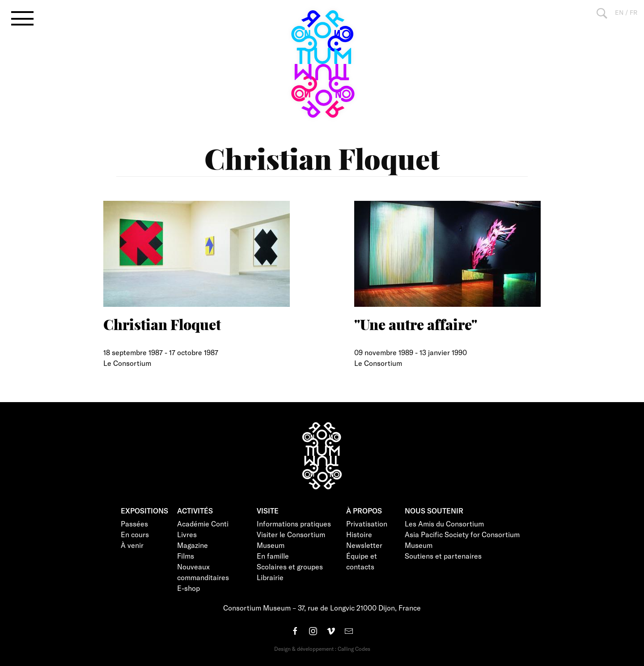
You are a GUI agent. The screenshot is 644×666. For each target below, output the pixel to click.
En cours (135, 534)
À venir (132, 545)
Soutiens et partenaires (443, 556)
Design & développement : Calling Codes (322, 649)
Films (186, 556)
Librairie (270, 577)
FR (633, 12)
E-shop (189, 588)
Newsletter (364, 545)
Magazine (193, 545)
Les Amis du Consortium (444, 524)
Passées (134, 524)
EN (619, 12)
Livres (187, 534)
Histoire (359, 534)
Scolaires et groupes (290, 566)
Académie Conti (203, 524)
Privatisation (367, 524)
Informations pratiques (294, 524)
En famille (273, 556)
